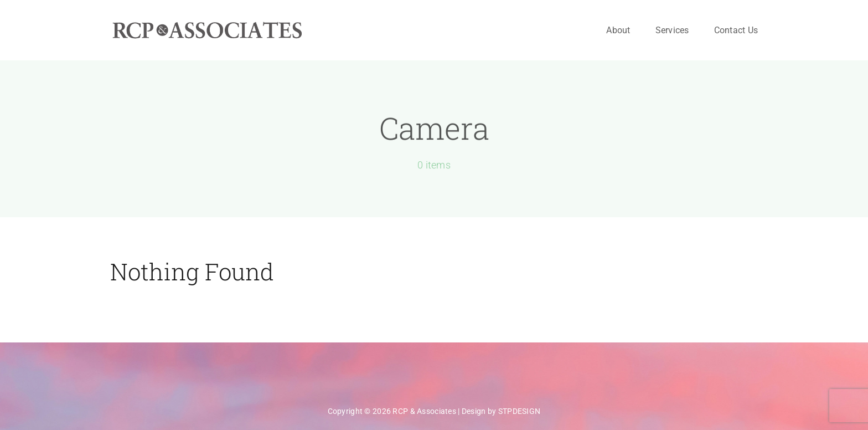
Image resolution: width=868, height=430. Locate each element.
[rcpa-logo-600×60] (207, 26)
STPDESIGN (520, 411)
